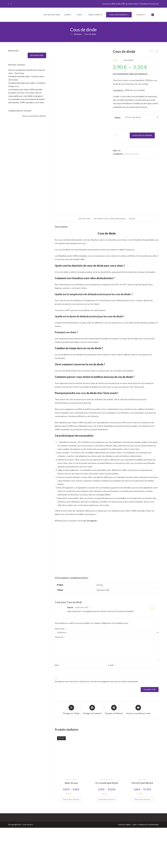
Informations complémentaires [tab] (110, 259)
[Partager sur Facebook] (92, 750)
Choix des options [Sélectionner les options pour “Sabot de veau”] (71, 840)
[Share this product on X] (71, 750)
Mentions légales (125, 865)
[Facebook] (9, 4)
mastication (149, 280)
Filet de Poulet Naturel (142, 823)
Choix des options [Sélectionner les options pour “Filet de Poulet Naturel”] (142, 840)
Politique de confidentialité (149, 865)
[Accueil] (71, 34)
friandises (63, 296)
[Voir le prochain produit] (157, 51)
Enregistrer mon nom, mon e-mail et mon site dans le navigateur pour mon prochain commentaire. (97, 722)
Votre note (60, 669)
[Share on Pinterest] (114, 750)
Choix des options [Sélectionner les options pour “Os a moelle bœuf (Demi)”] (107, 840)
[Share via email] (138, 750)
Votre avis (60, 677)
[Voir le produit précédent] (152, 51)
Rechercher (14, 51)
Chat (140, 820)
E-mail (111, 705)
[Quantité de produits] (115, 135)
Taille (117, 118)
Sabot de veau (71, 823)
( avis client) (128, 60)
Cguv (135, 865)
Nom (58, 705)
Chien (126, 154)
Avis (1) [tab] (132, 259)
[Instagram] (11, 4)
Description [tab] (84, 259)
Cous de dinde (90, 34)
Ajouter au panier (142, 135)
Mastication (134, 154)
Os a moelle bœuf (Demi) (107, 823)
